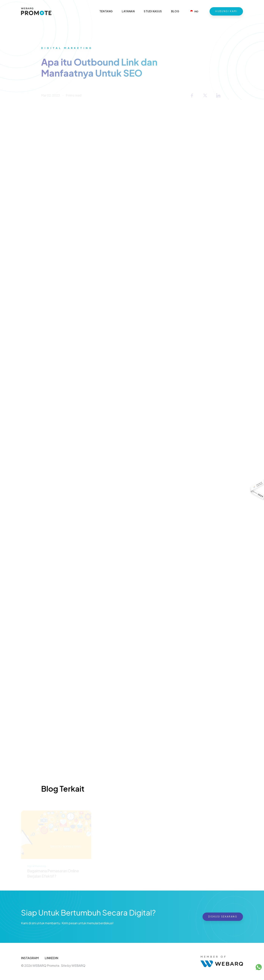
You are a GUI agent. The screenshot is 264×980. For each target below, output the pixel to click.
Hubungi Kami (226, 11)
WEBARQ (78, 966)
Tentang (106, 11)
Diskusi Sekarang (223, 917)
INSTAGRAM (30, 958)
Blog (175, 11)
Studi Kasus (153, 11)
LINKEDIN (51, 958)
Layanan (128, 11)
